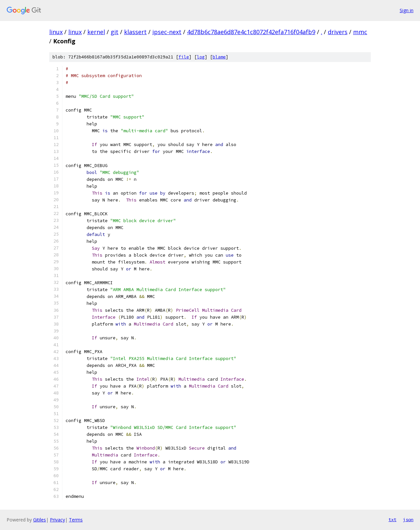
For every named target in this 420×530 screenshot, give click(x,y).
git (115, 32)
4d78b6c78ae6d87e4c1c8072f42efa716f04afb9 (251, 32)
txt (392, 519)
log (201, 57)
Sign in (407, 10)
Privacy (57, 520)
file (184, 57)
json (408, 519)
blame (219, 57)
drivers (338, 32)
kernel (96, 32)
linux (56, 32)
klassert (135, 32)
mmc (360, 32)
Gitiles (40, 520)
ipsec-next (167, 32)
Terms (76, 520)
